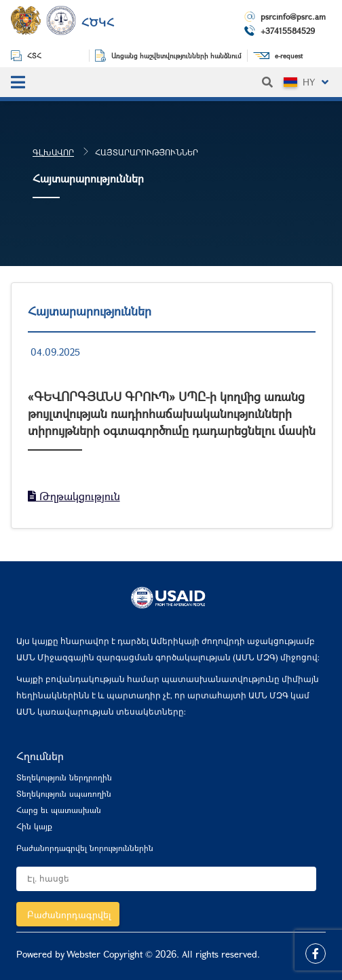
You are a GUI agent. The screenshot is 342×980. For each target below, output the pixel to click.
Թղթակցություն (74, 496)
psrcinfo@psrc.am (293, 16)
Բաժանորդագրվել (69, 915)
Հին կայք (34, 826)
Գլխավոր (53, 152)
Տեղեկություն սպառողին (64, 793)
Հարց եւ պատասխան (59, 810)
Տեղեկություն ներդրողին (64, 777)
